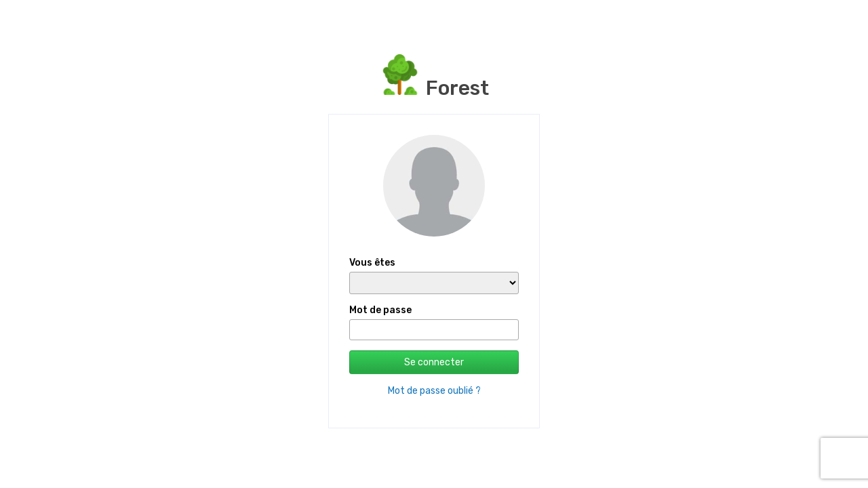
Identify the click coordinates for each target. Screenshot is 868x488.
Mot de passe (380, 310)
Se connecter (434, 362)
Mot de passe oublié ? (434, 391)
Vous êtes (372, 263)
